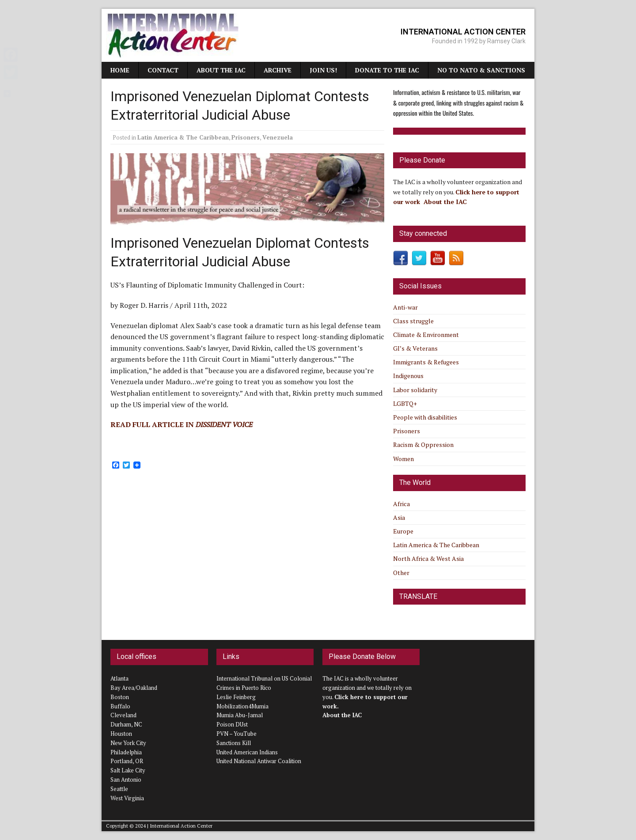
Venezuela (278, 137)
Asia (399, 517)
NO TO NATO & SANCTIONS (481, 70)
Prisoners (246, 137)
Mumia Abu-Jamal (240, 715)
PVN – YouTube (237, 734)
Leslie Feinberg (236, 697)
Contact (163, 70)
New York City (128, 743)
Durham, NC (126, 724)
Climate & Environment (426, 335)
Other (401, 573)
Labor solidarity (415, 390)
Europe (403, 531)
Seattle (119, 789)
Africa (401, 504)
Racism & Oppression (423, 445)
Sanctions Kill (234, 743)
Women (403, 459)
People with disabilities (425, 417)
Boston (120, 697)
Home (120, 70)
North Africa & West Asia (428, 558)
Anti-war (405, 307)
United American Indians (247, 752)
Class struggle (413, 321)
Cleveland (123, 715)
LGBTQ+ (405, 403)
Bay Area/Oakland (134, 688)
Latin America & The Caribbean (183, 137)
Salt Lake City (128, 770)
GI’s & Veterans (415, 348)
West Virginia (127, 798)
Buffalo (120, 706)
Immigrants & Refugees (426, 362)
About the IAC (221, 70)
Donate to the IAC (387, 70)
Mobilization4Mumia (242, 706)
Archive (278, 70)
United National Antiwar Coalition (259, 761)
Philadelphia (126, 752)
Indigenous (408, 376)
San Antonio (126, 779)
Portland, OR (127, 761)
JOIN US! (323, 70)
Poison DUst (232, 724)
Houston (121, 734)
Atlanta (119, 678)
